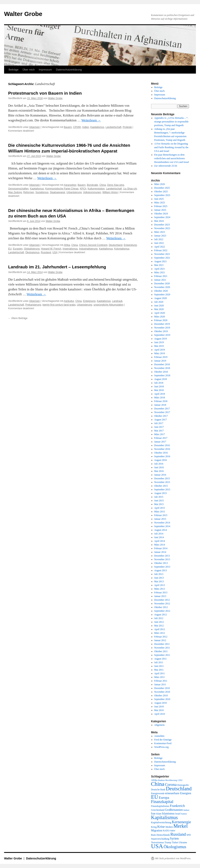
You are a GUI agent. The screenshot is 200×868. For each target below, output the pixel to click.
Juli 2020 (159, 302)
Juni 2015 (159, 501)
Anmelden (159, 736)
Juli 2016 (159, 464)
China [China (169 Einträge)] (158, 784)
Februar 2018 (161, 401)
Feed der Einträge (163, 740)
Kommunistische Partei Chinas (62, 189)
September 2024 (162, 217)
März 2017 (160, 434)
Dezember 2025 (162, 188)
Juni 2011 (159, 666)
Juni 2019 (159, 342)
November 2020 (162, 287)
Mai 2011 (159, 670)
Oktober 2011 (161, 651)
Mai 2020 (159, 309)
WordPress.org (161, 747)
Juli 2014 (159, 534)
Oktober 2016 (161, 453)
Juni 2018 (159, 386)
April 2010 (160, 714)
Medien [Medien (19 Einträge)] (169, 827)
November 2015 (162, 482)
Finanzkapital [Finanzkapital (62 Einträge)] (162, 802)
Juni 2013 (159, 578)
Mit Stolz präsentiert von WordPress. (173, 858)
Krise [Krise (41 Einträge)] (161, 827)
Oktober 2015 (161, 486)
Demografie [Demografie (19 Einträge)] (183, 785)
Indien (86, 127)
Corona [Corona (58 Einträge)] (171, 785)
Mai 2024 (159, 221)
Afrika (67, 245)
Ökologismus (32, 252)
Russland (46, 252)
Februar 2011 (161, 681)
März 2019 (160, 353)
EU (10, 249)
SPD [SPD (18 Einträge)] (188, 835)
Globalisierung (32, 249)
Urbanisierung (74, 192)
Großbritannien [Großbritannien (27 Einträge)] (174, 810)
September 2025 (162, 195)
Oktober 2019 (161, 331)
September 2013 (162, 567)
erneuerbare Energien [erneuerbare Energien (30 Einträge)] (178, 793)
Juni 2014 (159, 537)
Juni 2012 (159, 622)
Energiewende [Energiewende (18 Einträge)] (158, 793)
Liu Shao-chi (130, 189)
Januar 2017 (160, 442)
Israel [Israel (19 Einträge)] (178, 814)
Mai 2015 (159, 504)
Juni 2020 (159, 306)
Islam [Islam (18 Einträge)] (159, 814)
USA (55, 252)
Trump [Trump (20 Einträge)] (168, 842)
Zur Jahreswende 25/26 (166, 166)
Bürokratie (93, 185)
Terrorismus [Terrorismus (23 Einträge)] (157, 842)
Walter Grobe (23, 14)
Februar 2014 (161, 548)
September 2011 (162, 655)
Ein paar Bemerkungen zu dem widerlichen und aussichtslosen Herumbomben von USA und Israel (172, 158)
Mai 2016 (159, 471)
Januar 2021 (160, 280)
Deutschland (116, 245)
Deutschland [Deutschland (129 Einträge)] (179, 789)
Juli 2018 (159, 383)
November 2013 (162, 559)
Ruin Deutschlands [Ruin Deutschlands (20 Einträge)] (160, 835)
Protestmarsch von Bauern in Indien (45, 93)
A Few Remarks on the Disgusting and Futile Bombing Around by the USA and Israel (171, 147)
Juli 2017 (159, 423)
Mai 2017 (159, 431)
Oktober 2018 (161, 372)
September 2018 (162, 375)
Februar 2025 (161, 206)
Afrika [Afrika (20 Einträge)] (154, 780)
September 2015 (162, 489)
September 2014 (162, 526)
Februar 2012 (161, 637)
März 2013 (160, 589)
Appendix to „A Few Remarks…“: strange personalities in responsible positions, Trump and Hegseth (171, 122)
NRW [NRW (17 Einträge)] (173, 831)
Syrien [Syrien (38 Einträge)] (174, 838)
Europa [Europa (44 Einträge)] (164, 797)
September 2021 (162, 258)
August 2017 (161, 420)
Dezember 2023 (162, 225)
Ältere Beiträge (18, 318)
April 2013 (160, 585)
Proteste (127, 127)
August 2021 (161, 261)
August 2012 (161, 615)
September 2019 (162, 335)
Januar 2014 (160, 552)
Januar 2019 (160, 361)
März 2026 (160, 184)
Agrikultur (69, 301)
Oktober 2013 (161, 563)
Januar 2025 (160, 210)
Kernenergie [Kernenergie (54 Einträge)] (181, 822)
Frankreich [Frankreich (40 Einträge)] (177, 806)
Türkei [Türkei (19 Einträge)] (175, 842)
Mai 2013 (159, 581)
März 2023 (160, 232)
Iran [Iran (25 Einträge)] (153, 814)
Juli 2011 (159, 662)
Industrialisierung (88, 249)
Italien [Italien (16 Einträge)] (184, 814)
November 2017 (162, 412)
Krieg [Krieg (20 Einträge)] (154, 827)
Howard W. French (51, 249)
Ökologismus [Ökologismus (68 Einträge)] (175, 847)
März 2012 (160, 633)
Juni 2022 (159, 243)
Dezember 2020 (162, 283)
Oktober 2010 (161, 696)
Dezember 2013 (162, 556)
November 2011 (162, 648)
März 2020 (160, 317)
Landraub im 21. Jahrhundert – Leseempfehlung (57, 267)
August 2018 (161, 379)
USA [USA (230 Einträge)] (157, 846)
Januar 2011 (160, 684)
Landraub (117, 301)
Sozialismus (42, 192)
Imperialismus (70, 249)
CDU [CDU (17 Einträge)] (180, 780)
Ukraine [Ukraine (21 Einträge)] (183, 842)
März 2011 (160, 677)
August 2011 (161, 659)
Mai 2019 (159, 346)
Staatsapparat (57, 192)
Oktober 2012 (161, 607)
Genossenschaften (18, 189)
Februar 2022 (161, 250)
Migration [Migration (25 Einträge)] (157, 830)
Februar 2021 (161, 276)
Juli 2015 (159, 497)
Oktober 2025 (161, 192)
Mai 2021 (159, 265)
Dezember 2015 (162, 478)
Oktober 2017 (161, 416)
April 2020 (160, 313)
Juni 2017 (159, 427)
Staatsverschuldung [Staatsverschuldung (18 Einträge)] (160, 839)
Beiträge (13, 70)
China (103, 185)
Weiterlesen (91, 120)
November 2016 (162, 449)
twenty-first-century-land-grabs (59, 305)
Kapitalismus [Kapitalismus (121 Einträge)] (164, 817)
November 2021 (162, 254)
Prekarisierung (33, 305)
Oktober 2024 (161, 214)
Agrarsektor (70, 185)
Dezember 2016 (162, 445)
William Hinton (110, 192)
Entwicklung (130, 245)
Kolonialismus (122, 249)
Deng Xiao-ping (116, 185)
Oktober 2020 (161, 291)
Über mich (28, 70)
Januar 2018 (160, 405)
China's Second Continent (93, 245)
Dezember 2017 (162, 409)
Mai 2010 (159, 710)
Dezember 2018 (162, 364)
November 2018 (162, 368)
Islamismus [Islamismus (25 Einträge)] (168, 814)
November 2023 (162, 228)
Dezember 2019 (162, 324)
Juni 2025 (159, 199)
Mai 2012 (159, 626)
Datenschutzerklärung (69, 70)
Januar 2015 (160, 519)
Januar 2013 (160, 596)
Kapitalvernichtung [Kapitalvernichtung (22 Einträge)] (161, 822)
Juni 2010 (159, 707)
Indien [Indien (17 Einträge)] (186, 810)
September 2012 (162, 611)
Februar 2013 (161, 592)
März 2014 (160, 545)
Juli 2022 (159, 239)
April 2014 (160, 541)
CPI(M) (77, 127)
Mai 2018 (159, 390)
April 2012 (160, 629)
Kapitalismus (97, 127)
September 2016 (162, 456)
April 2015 (160, 508)
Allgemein (35, 127)
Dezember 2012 (162, 600)
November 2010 (162, 692)
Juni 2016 (159, 467)
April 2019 (160, 350)
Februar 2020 (161, 320)
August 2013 (161, 570)
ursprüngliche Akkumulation (108, 305)
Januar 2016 (160, 475)
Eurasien (18, 249)
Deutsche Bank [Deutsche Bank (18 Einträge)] (158, 790)
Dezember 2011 (162, 644)
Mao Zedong (15, 192)
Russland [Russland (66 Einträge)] (178, 834)
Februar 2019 (161, 357)
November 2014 (162, 523)
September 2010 (162, 699)
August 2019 (161, 339)
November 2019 (162, 328)
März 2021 (160, 272)
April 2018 (160, 394)
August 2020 (161, 298)
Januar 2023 (160, 236)
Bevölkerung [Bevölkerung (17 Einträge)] (171, 780)
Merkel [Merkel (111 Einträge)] (181, 826)
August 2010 (161, 703)
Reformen (29, 192)
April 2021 (160, 269)
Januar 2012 (160, 640)
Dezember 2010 (162, 688)
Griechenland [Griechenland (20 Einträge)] (158, 810)
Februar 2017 (161, 438)
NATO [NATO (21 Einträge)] (166, 831)
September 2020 (162, 295)
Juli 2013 (159, 574)
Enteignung (89, 301)
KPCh (83, 189)
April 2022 (160, 247)
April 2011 (160, 673)
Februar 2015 (161, 515)
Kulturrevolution (96, 189)
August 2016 (161, 460)
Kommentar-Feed (163, 743)
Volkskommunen (92, 192)
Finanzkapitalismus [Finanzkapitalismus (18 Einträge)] (160, 806)
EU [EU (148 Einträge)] (155, 797)
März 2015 (160, 512)
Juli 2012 (159, 618)
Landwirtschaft (113, 127)
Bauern (68, 127)
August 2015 (161, 493)
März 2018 (160, 398)
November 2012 (162, 604)
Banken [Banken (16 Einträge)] (162, 780)
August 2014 (161, 530)
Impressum (45, 70)
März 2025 (160, 203)
